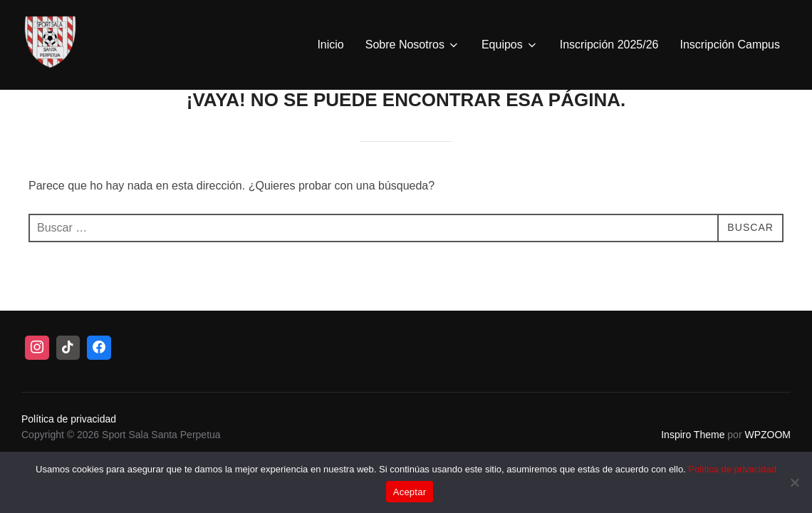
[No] (794, 482)
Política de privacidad (732, 469)
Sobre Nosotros (413, 45)
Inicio (330, 45)
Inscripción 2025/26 (609, 45)
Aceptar (410, 492)
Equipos (510, 45)
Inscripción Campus (730, 45)
